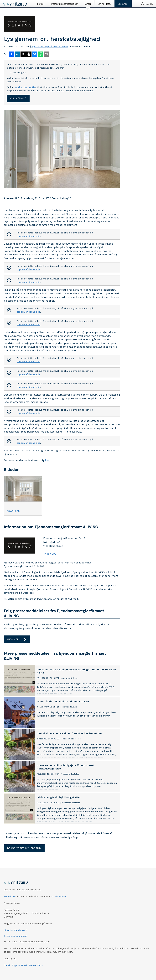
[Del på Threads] (29, 54)
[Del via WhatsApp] (41, 54)
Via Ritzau (60, 896)
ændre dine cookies (26, 87)
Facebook (20, 930)
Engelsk (16, 965)
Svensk (32, 965)
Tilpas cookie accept (15, 936)
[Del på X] (23, 54)
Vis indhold (18, 98)
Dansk (7, 965)
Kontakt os (10, 896)
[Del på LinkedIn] (17, 54)
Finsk (40, 965)
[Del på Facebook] (11, 54)
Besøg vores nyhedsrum (24, 848)
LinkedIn (8, 930)
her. (47, 460)
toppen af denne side (29, 236)
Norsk (24, 965)
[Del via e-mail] (46, 54)
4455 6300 (50, 554)
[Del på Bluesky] (35, 54)
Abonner (17, 639)
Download (13, 511)
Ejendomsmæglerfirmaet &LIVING (50, 46)
